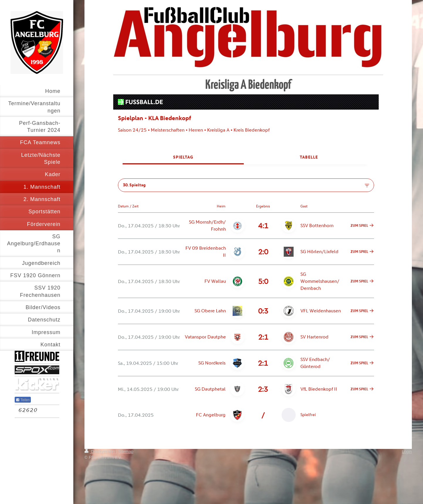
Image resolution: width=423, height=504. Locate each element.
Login (407, 452)
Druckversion (100, 452)
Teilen (23, 400)
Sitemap (126, 452)
